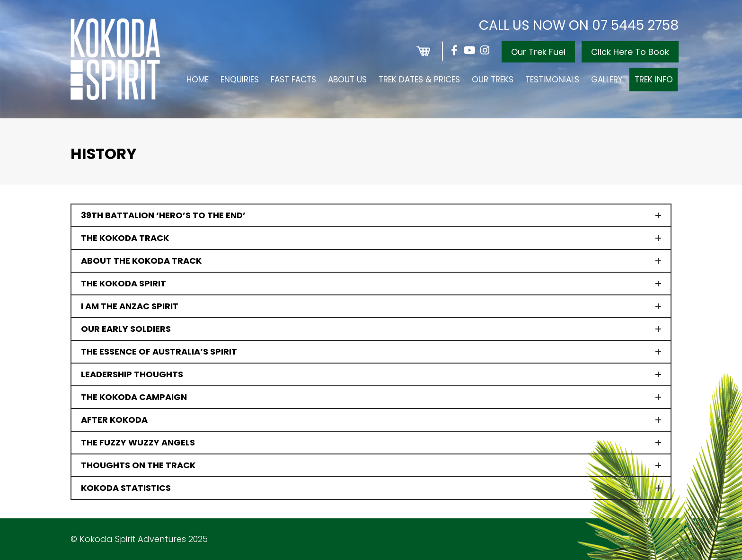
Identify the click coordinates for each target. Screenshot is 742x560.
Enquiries (240, 80)
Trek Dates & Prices (419, 80)
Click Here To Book (630, 52)
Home (198, 80)
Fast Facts (293, 80)
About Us (347, 80)
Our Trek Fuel (538, 52)
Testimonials (552, 80)
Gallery (607, 80)
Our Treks (493, 80)
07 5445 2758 (635, 25)
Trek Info (654, 80)
